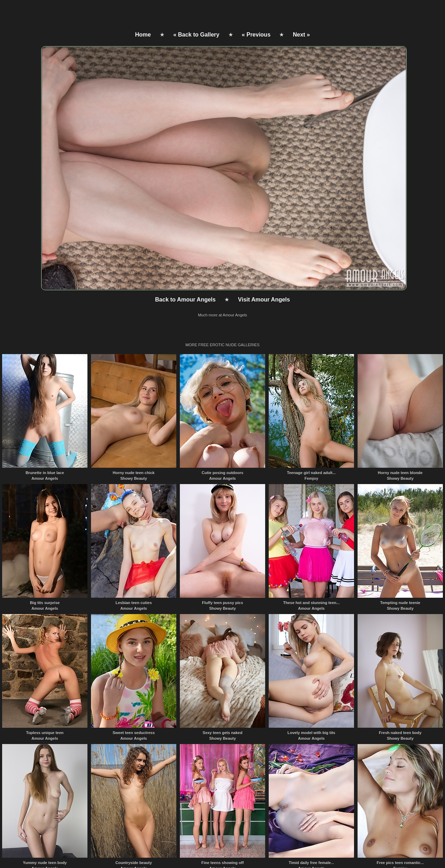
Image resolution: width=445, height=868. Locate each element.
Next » (301, 35)
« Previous (256, 35)
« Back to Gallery (196, 35)
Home (143, 35)
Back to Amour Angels (185, 300)
